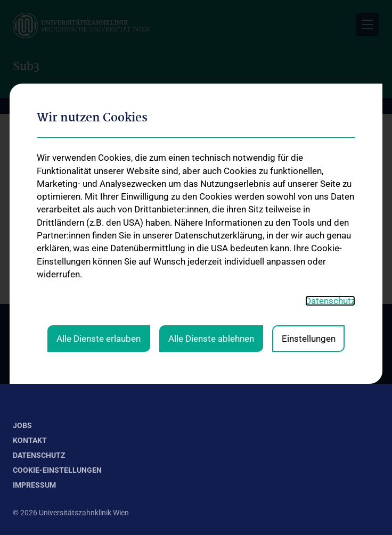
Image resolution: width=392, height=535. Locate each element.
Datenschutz (39, 455)
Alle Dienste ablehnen (211, 201)
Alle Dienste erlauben (99, 201)
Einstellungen (309, 201)
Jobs (22, 425)
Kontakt (30, 440)
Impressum (34, 485)
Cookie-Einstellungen (57, 470)
